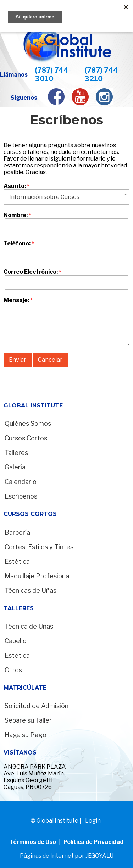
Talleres (16, 453)
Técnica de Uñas (29, 626)
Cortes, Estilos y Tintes (39, 547)
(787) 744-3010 (53, 74)
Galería (15, 467)
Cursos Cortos (26, 438)
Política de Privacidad (93, 842)
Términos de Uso (33, 842)
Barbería (17, 532)
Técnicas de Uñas (31, 591)
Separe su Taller (28, 720)
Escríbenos (21, 496)
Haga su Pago (26, 735)
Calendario (21, 482)
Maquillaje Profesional (38, 576)
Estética (17, 561)
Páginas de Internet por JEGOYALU (67, 856)
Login (93, 821)
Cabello (16, 641)
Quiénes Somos (28, 424)
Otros (13, 670)
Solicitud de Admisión (37, 706)
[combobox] (66, 197)
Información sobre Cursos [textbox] (44, 197)
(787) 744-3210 (103, 74)
